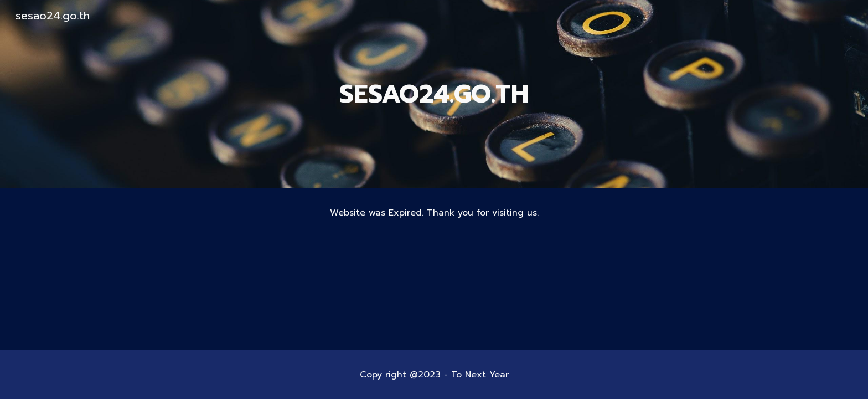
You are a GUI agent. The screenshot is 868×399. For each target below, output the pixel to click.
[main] (434, 94)
